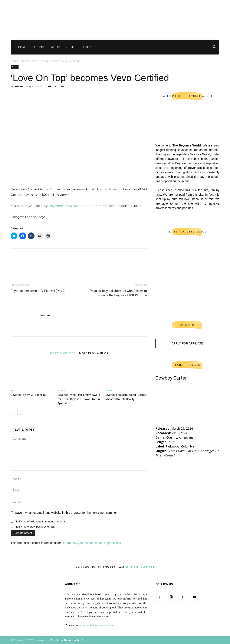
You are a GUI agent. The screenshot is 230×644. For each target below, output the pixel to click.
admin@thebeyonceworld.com (97, 625)
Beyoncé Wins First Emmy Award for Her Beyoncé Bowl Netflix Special (79, 399)
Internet (89, 47)
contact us (103, 617)
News (25, 61)
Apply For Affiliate (188, 343)
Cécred (108, 390)
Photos (71, 47)
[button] (214, 47)
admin (19, 86)
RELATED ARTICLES (62, 353)
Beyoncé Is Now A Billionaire (28, 395)
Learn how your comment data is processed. (93, 543)
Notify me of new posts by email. (35, 527)
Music (55, 47)
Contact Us (165, 4)
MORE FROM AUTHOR (94, 353)
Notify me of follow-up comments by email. (41, 521)
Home (22, 47)
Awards (61, 390)
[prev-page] (13, 412)
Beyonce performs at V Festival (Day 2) (38, 291)
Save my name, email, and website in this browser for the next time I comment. (67, 513)
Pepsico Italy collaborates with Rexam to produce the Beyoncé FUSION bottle (118, 293)
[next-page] (20, 412)
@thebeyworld (141, 567)
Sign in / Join (146, 4)
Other (181, 4)
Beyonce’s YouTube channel (71, 206)
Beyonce (39, 47)
